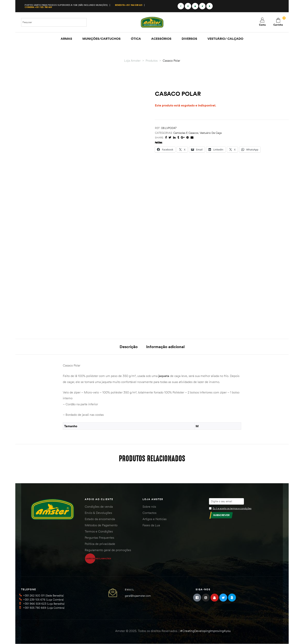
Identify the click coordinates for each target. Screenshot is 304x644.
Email (130, 590)
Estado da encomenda (100, 519)
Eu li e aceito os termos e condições (232, 508)
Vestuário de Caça (211, 133)
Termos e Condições (99, 531)
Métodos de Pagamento (101, 525)
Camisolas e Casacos (186, 133)
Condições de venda (99, 507)
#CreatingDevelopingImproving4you (205, 631)
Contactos (149, 513)
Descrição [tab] (129, 347)
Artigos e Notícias (155, 519)
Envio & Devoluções (98, 513)
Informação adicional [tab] (165, 347)
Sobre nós (149, 507)
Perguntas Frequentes (99, 538)
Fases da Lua (151, 525)
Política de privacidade (100, 544)
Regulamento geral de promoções (108, 550)
